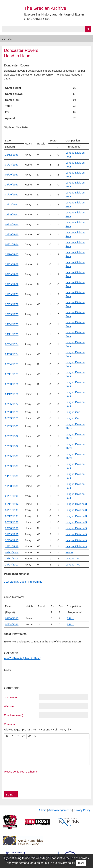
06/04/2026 (12, 624)
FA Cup (70, 552)
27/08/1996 (12, 528)
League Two (73, 558)
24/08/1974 (12, 354)
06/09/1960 (12, 175)
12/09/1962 (12, 214)
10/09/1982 (12, 446)
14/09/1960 (12, 184)
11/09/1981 (12, 426)
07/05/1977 (12, 404)
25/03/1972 (12, 304)
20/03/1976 (12, 384)
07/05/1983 (12, 456)
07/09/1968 (12, 274)
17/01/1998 (12, 546)
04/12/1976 (12, 394)
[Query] (46, 29)
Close (81, 863)
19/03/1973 (12, 314)
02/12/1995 (12, 516)
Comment (10, 724)
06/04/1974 (12, 344)
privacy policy (66, 863)
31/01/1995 (12, 510)
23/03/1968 (12, 264)
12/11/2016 (12, 558)
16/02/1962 (12, 204)
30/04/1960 (12, 165)
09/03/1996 (12, 522)
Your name (10, 697)
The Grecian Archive (45, 8)
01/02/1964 (12, 244)
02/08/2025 (12, 618)
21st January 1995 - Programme (23, 582)
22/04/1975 (12, 364)
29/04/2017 (12, 565)
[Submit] (88, 29)
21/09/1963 (12, 234)
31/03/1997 (12, 534)
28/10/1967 (12, 254)
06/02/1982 (12, 436)
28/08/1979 (12, 412)
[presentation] (7, 736)
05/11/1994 (12, 504)
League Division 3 (76, 504)
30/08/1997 (12, 540)
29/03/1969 (12, 284)
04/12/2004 (12, 552)
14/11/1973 (12, 334)
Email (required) (13, 715)
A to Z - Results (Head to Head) (23, 658)
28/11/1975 (12, 374)
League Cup (73, 412)
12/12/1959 (12, 155)
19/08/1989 (12, 486)
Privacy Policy (82, 810)
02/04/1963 (12, 224)
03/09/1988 (12, 466)
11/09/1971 (12, 294)
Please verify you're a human (21, 772)
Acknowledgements (60, 810)
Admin (42, 810)
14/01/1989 (12, 476)
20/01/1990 (12, 496)
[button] (7, 736)
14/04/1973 (12, 324)
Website (9, 706)
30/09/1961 (12, 194)
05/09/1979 (12, 418)
